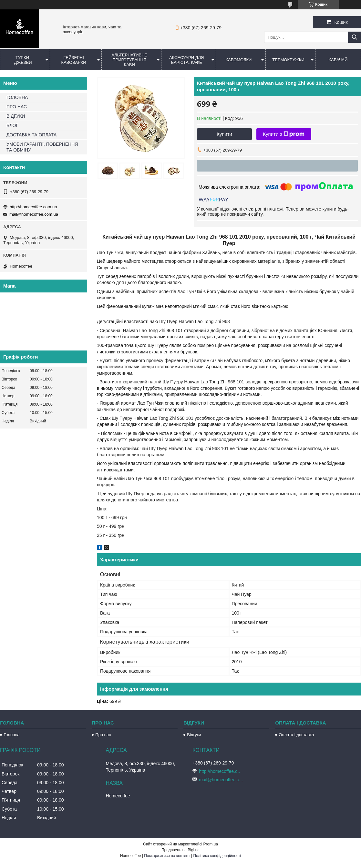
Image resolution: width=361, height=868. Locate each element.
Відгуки (194, 735)
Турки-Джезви (23, 60)
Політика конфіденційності (217, 856)
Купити (224, 134)
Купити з (284, 134)
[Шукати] (355, 37)
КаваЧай (338, 60)
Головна (11, 735)
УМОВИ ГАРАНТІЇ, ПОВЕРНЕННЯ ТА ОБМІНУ (42, 147)
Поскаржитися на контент (167, 856)
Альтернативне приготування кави (129, 60)
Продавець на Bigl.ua (180, 850)
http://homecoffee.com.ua (33, 207)
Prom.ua (211, 844)
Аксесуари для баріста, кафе (187, 60)
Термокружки (288, 60)
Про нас (103, 735)
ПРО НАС (17, 107)
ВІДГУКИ (16, 116)
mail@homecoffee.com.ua (34, 214)
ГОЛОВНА (17, 97)
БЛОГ (12, 125)
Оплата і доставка (296, 735)
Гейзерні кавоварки (74, 60)
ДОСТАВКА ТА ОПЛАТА (31, 135)
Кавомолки (239, 60)
